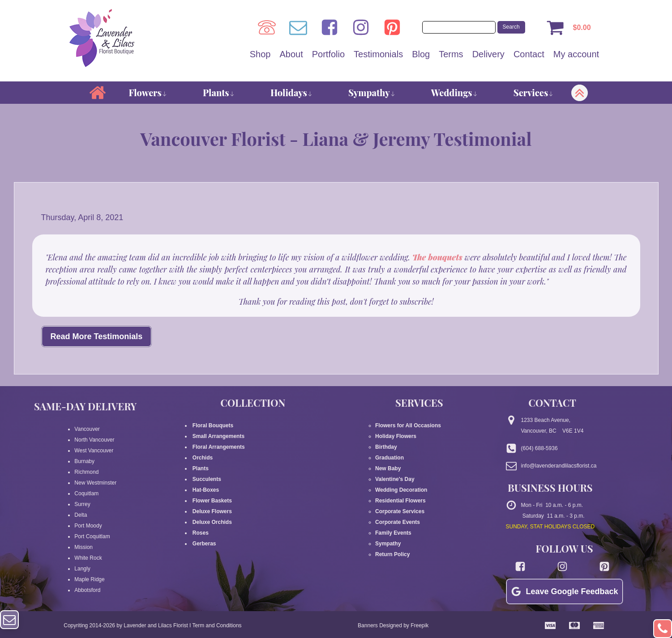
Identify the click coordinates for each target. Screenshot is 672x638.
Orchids (203, 458)
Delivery (488, 54)
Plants (219, 92)
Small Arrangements (219, 436)
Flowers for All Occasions (408, 425)
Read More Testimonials (97, 336)
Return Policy (392, 554)
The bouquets (439, 257)
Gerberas (204, 544)
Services (534, 92)
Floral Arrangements (220, 447)
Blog (421, 54)
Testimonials (378, 54)
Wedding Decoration (401, 490)
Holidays (291, 92)
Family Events (393, 533)
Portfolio (328, 54)
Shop (260, 54)
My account (576, 54)
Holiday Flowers (396, 436)
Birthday (386, 447)
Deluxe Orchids (212, 522)
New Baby (388, 468)
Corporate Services (400, 511)
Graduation (390, 458)
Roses (201, 533)
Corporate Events (398, 522)
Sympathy (372, 92)
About (291, 54)
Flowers (148, 92)
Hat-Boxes (206, 490)
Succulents (207, 479)
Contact (529, 54)
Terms (451, 54)
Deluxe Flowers (212, 511)
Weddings (454, 92)
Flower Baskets (212, 501)
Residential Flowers (400, 501)
